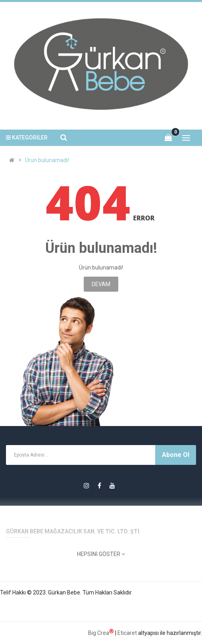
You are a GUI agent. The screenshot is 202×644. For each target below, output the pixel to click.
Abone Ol (176, 455)
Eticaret (127, 633)
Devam (101, 284)
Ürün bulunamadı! (47, 160)
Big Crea (101, 632)
